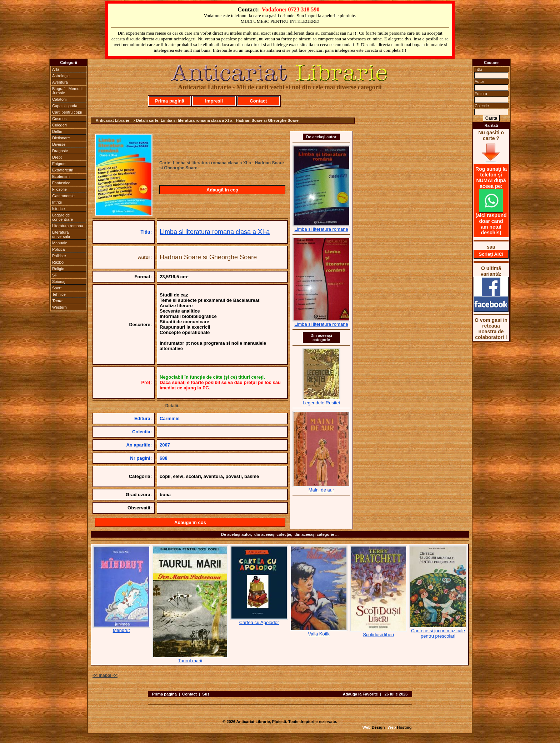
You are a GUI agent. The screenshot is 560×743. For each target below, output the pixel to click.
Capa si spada (65, 106)
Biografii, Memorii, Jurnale (68, 91)
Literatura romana (68, 226)
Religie (58, 269)
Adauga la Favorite (360, 694)
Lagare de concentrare (62, 217)
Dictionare (61, 138)
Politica (58, 249)
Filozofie (59, 189)
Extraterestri (63, 170)
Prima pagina (164, 694)
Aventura (60, 82)
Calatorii (59, 99)
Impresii (214, 101)
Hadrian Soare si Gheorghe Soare (208, 257)
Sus (206, 694)
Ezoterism (61, 176)
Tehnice (59, 294)
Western (59, 307)
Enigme (59, 164)
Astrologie (61, 76)
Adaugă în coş (222, 190)
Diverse (59, 144)
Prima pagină (170, 101)
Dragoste (60, 151)
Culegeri (59, 125)
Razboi (58, 262)
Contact (258, 101)
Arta (56, 69)
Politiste (59, 256)
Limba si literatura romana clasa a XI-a (215, 232)
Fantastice (61, 183)
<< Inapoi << (105, 675)
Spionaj (59, 281)
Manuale (60, 243)
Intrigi (57, 202)
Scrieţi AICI (491, 254)
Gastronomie (63, 196)
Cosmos (59, 119)
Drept (57, 157)
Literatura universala (61, 234)
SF (55, 275)
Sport (57, 288)
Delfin (57, 131)
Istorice (58, 209)
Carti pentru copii (67, 112)
